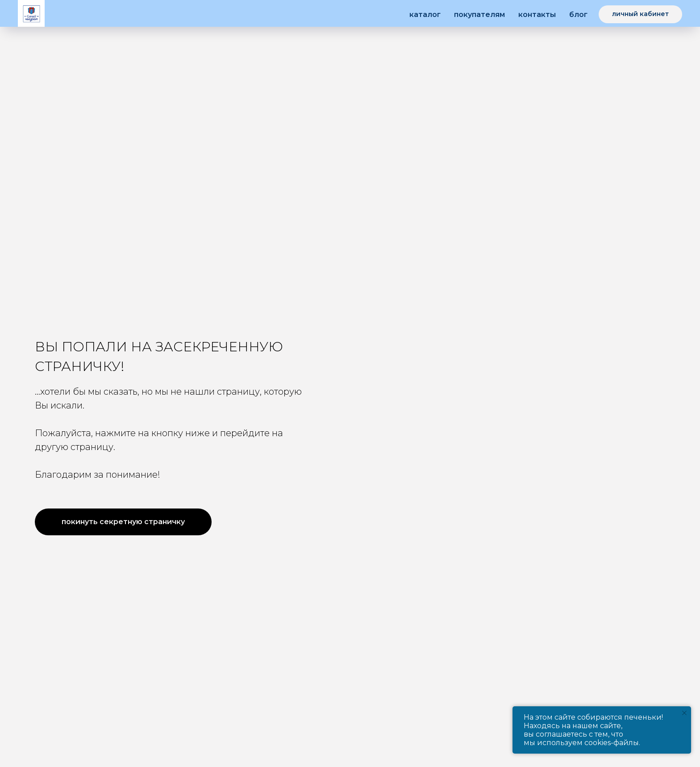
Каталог (425, 15)
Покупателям (479, 15)
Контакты (537, 15)
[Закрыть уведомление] (684, 713)
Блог (578, 15)
